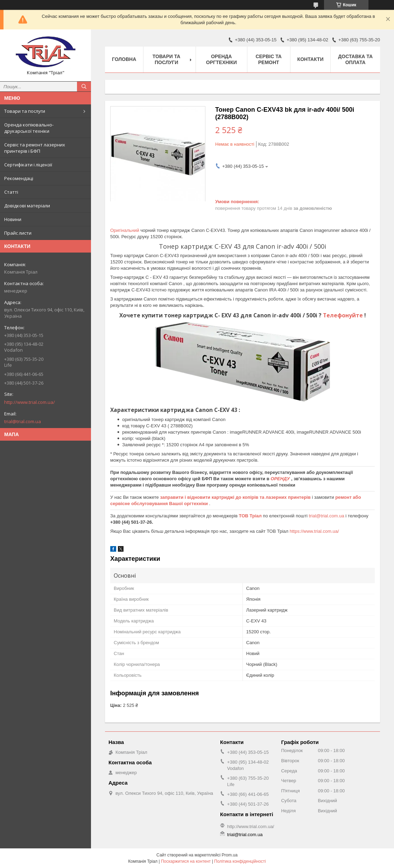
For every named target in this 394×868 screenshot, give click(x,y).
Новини (13, 219)
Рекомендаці (19, 178)
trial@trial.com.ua (23, 421)
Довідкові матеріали (27, 206)
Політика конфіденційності (240, 861)
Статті (11, 192)
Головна (124, 59)
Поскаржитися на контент (186, 861)
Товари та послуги (25, 111)
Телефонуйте (344, 315)
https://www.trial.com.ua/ (314, 531)
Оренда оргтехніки (221, 59)
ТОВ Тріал (251, 516)
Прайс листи (18, 233)
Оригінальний (125, 230)
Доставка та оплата (355, 59)
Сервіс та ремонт (269, 59)
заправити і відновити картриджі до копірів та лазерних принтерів (236, 497)
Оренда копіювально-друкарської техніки (29, 128)
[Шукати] (84, 87)
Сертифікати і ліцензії (28, 165)
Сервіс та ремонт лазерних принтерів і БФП (35, 148)
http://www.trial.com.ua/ (30, 402)
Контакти (311, 59)
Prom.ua (230, 855)
